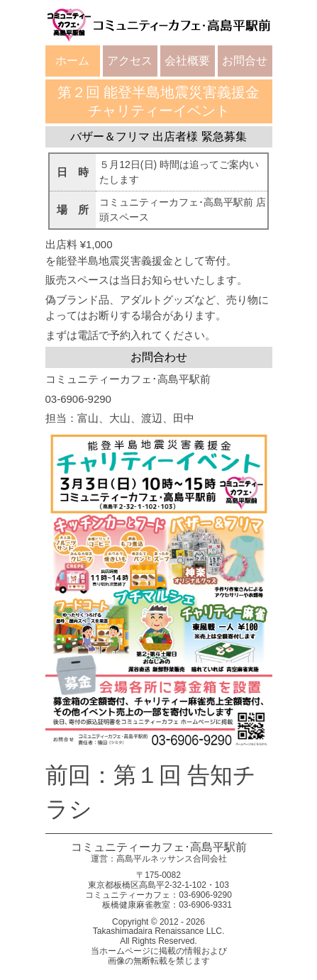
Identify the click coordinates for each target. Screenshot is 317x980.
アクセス (130, 61)
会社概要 (187, 61)
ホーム (72, 61)
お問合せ (245, 61)
